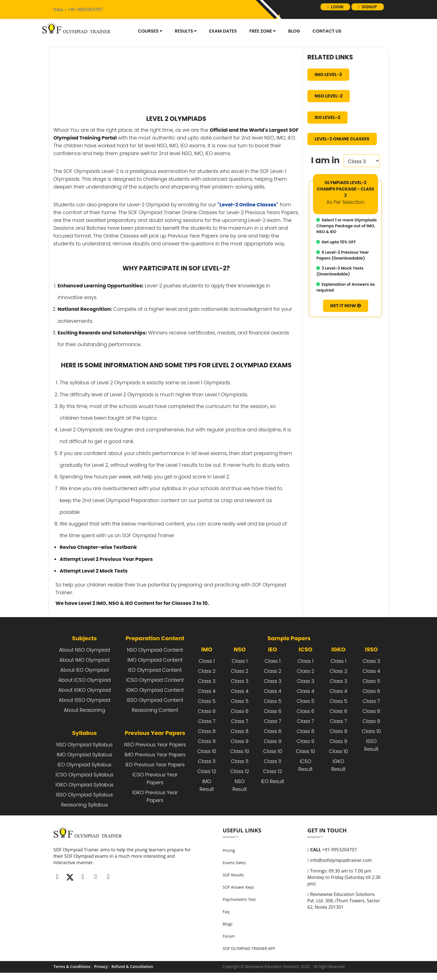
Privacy (101, 966)
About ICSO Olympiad (84, 680)
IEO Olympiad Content (155, 670)
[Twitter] (70, 877)
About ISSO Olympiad (85, 700)
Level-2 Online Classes (342, 139)
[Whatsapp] (108, 877)
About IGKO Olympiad (84, 690)
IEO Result (272, 781)
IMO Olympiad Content (155, 660)
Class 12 (207, 771)
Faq (226, 912)
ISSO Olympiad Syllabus (84, 795)
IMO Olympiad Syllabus (85, 755)
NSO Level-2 (329, 96)
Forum (229, 936)
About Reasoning (84, 710)
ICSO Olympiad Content (155, 680)
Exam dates (223, 31)
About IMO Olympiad (84, 660)
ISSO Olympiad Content (155, 700)
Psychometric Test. (240, 899)
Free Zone (263, 31)
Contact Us (327, 31)
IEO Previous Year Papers (155, 765)
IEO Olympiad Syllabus (85, 765)
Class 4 (207, 691)
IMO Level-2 (328, 74)
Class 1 (207, 661)
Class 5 (207, 701)
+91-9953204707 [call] (82, 9)
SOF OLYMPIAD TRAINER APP (249, 948)
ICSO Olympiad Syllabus (84, 775)
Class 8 (207, 731)
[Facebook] (57, 877)
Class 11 (207, 761)
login (332, 9)
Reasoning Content (155, 710)
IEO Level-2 (327, 117)
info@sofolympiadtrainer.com (340, 860)
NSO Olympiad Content (155, 650)
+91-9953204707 (332, 850)
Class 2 (207, 671)
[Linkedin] (96, 877)
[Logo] (78, 29)
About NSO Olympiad (85, 650)
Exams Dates (234, 863)
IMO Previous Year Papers (155, 755)
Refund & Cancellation (132, 966)
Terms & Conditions (72, 966)
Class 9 (207, 741)
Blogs (228, 924)
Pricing (229, 850)
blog (294, 31)
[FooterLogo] (89, 836)
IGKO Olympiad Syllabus (84, 785)
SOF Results (233, 875)
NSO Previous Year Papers (155, 745)
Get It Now (346, 306)
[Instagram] (83, 877)
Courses (150, 31)
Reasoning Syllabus (84, 805)
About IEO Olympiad (84, 670)
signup (366, 9)
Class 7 (207, 721)
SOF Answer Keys (238, 887)
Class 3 (207, 681)
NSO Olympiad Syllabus (84, 745)
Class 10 (207, 751)
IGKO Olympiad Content (155, 690)
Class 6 (207, 711)
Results (186, 31)
